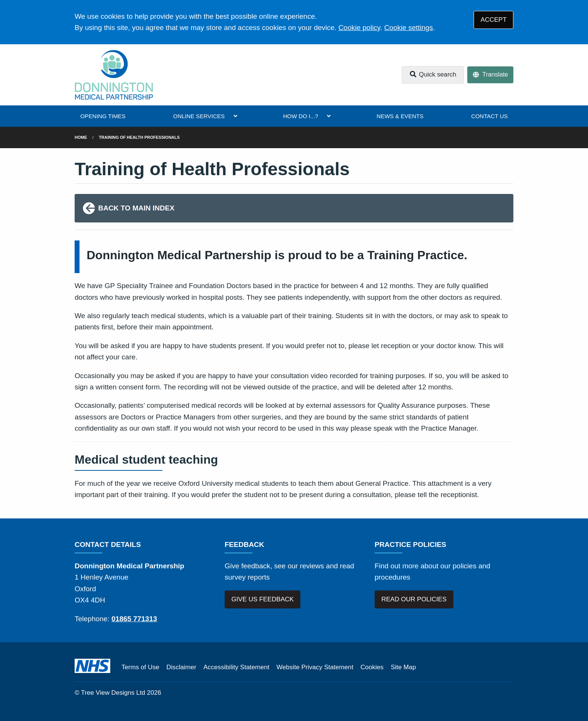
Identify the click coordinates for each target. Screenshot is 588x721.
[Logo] (114, 75)
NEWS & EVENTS (400, 116)
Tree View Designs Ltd (113, 693)
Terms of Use (140, 667)
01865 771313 (134, 619)
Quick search (433, 74)
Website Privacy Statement (315, 667)
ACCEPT (494, 20)
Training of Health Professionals (139, 137)
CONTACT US (489, 116)
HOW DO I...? (301, 116)
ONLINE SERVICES (199, 116)
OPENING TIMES (103, 116)
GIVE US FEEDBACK (262, 599)
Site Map (403, 667)
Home (81, 137)
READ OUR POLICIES (414, 599)
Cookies (372, 667)
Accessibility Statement (236, 667)
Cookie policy (359, 28)
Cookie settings (409, 28)
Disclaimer (181, 667)
